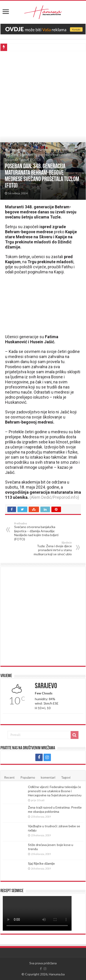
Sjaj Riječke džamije (41, 863)
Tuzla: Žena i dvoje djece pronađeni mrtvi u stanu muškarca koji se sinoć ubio (48, 548)
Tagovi (66, 777)
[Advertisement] (43, 97)
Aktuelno (26, 149)
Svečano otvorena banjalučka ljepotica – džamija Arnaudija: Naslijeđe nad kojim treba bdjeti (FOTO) (38, 531)
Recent (9, 777)
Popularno (28, 777)
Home (11, 149)
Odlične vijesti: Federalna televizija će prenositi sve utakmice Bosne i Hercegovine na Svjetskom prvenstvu (55, 791)
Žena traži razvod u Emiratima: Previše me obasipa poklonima (55, 809)
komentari (48, 777)
